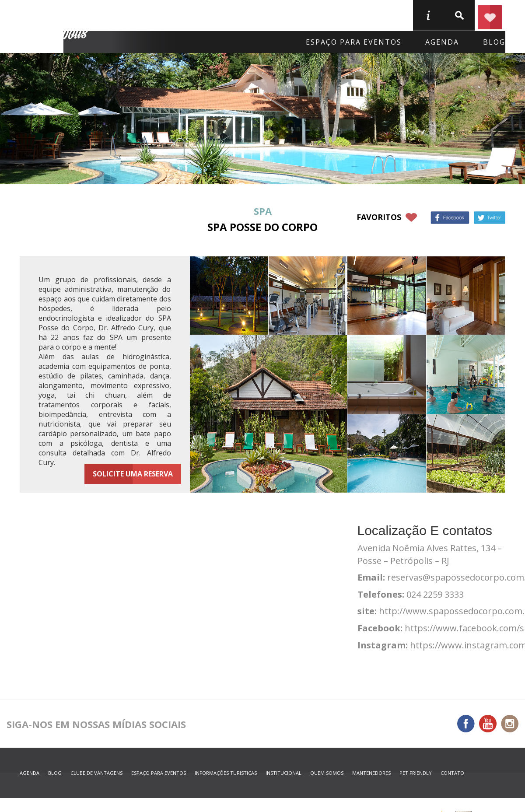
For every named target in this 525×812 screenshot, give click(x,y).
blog (494, 42)
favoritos (379, 217)
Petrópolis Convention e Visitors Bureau (55, 27)
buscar (459, 15)
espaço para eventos (159, 773)
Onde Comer (224, 15)
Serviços (374, 15)
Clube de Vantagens (96, 773)
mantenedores (371, 773)
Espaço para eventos (354, 42)
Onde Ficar (147, 15)
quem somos (327, 773)
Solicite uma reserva (133, 474)
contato (452, 773)
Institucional (283, 773)
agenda (442, 42)
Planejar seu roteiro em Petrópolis (490, 15)
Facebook (450, 218)
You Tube (488, 724)
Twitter (490, 218)
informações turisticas (428, 15)
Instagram (510, 724)
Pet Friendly (416, 773)
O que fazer (303, 15)
